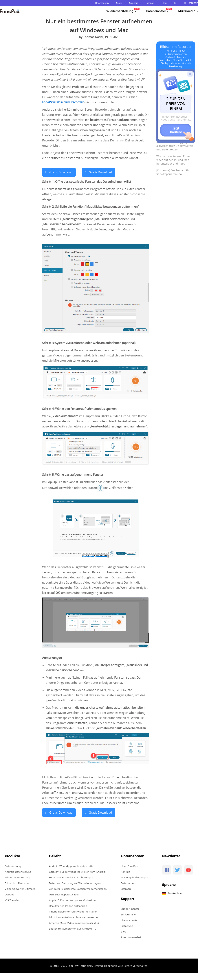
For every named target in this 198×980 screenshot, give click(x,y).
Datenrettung (13, 866)
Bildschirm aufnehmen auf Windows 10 (73, 928)
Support (134, 3)
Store (119, 3)
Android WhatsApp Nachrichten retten (72, 866)
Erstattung (127, 926)
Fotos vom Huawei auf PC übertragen (71, 877)
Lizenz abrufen (130, 920)
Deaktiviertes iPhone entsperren (68, 906)
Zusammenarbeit (131, 937)
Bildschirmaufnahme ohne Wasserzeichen (74, 917)
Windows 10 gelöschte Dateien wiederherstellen (78, 888)
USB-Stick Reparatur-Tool (64, 894)
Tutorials (150, 3)
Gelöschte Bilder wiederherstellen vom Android (77, 871)
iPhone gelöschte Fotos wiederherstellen (73, 911)
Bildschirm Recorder (176, 47)
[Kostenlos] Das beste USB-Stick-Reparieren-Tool (173, 172)
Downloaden (102, 3)
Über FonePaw (130, 866)
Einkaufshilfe (128, 914)
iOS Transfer (12, 900)
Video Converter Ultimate (20, 888)
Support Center (130, 908)
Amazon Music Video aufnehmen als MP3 (74, 923)
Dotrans (9, 894)
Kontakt (125, 871)
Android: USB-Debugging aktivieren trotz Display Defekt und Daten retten (175, 146)
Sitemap (126, 888)
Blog (164, 3)
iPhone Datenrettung (17, 877)
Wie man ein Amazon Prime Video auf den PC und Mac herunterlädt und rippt (173, 160)
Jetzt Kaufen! (176, 130)
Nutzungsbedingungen (134, 877)
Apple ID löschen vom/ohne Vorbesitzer (73, 900)
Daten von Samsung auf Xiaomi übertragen (75, 883)
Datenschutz (128, 883)
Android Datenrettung (18, 871)
